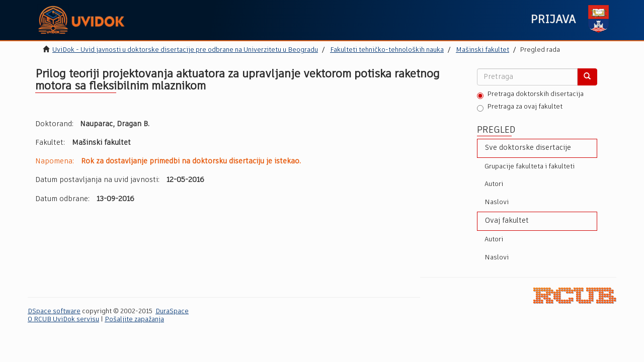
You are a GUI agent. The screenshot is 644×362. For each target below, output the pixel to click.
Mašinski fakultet (482, 50)
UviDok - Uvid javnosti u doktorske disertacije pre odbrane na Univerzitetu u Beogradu (185, 50)
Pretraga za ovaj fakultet (520, 108)
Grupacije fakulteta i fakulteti (530, 167)
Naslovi (497, 202)
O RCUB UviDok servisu (63, 320)
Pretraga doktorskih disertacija (530, 95)
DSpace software (54, 311)
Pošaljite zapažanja (134, 320)
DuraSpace (172, 311)
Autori (494, 184)
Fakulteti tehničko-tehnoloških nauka (387, 50)
